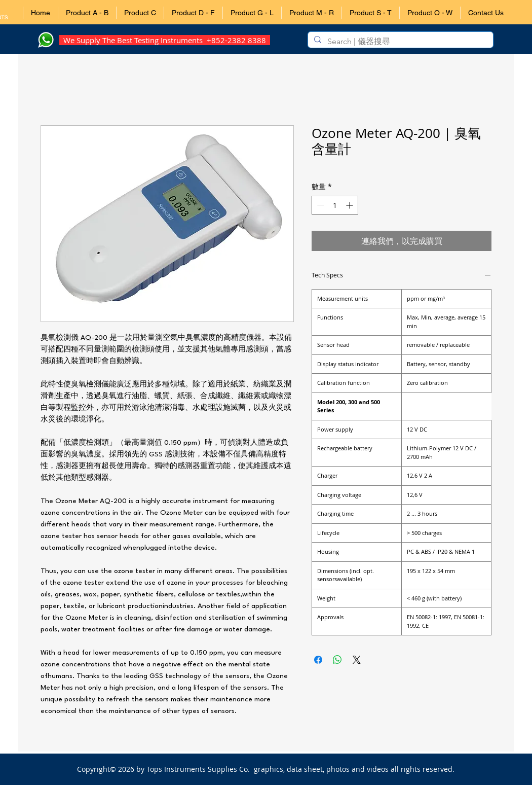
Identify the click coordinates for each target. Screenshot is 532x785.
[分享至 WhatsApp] (337, 660)
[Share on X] (357, 660)
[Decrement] (319, 205)
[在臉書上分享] (318, 660)
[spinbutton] (335, 205)
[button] (87, 13)
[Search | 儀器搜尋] (400, 42)
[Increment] (350, 205)
